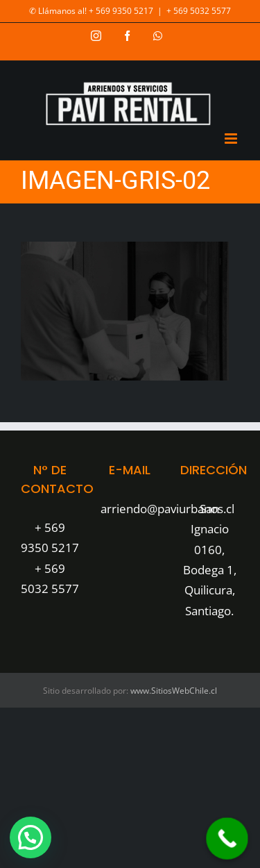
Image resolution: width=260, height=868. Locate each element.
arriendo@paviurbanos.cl (167, 509)
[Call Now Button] (227, 838)
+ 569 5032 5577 (199, 11)
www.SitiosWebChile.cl (174, 691)
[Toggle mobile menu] (232, 139)
